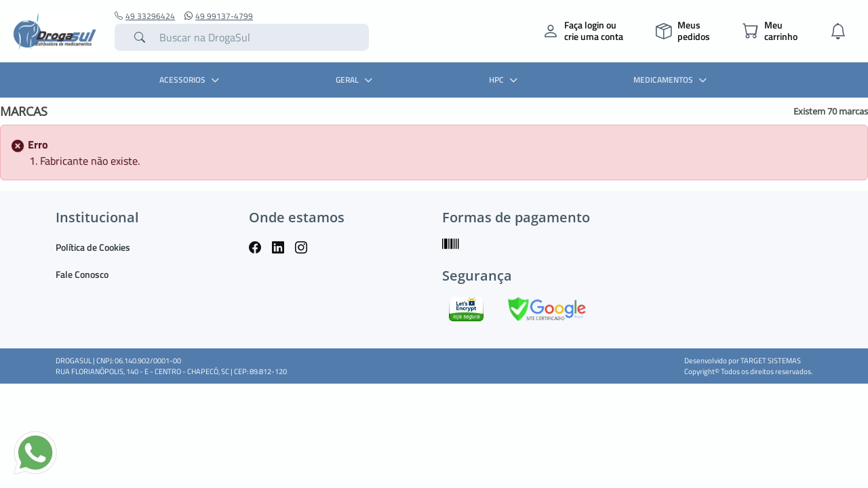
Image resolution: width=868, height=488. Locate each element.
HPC (505, 80)
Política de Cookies (93, 247)
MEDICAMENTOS (672, 80)
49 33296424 (145, 16)
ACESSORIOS (191, 80)
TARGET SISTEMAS (771, 361)
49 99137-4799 (219, 16)
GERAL (356, 80)
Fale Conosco (82, 274)
